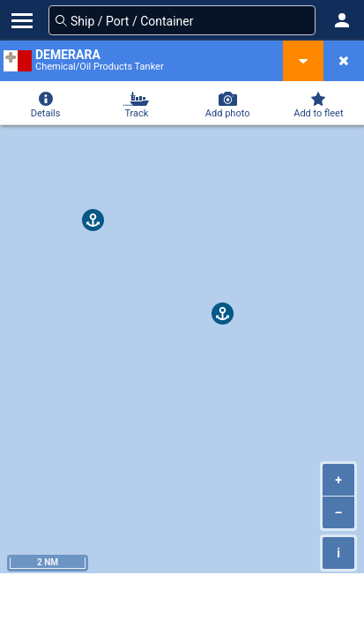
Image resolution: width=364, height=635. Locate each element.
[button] (342, 20)
